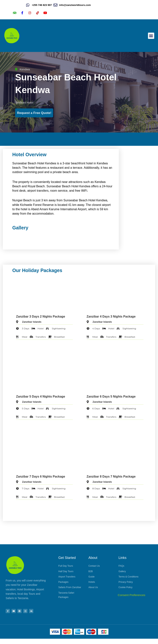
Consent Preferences (132, 600)
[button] (151, 36)
